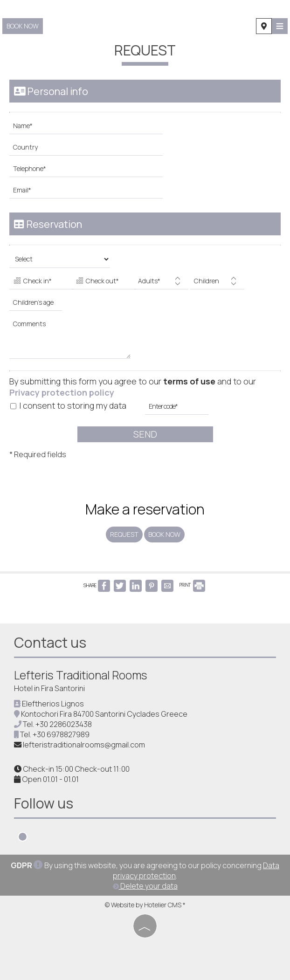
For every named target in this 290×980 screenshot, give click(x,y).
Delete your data (145, 886)
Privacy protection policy (62, 392)
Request (124, 534)
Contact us (50, 642)
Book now (23, 26)
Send (145, 434)
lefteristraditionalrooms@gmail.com (84, 745)
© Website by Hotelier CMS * (145, 905)
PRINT (192, 585)
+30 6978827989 (61, 734)
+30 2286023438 (64, 724)
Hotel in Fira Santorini (49, 688)
